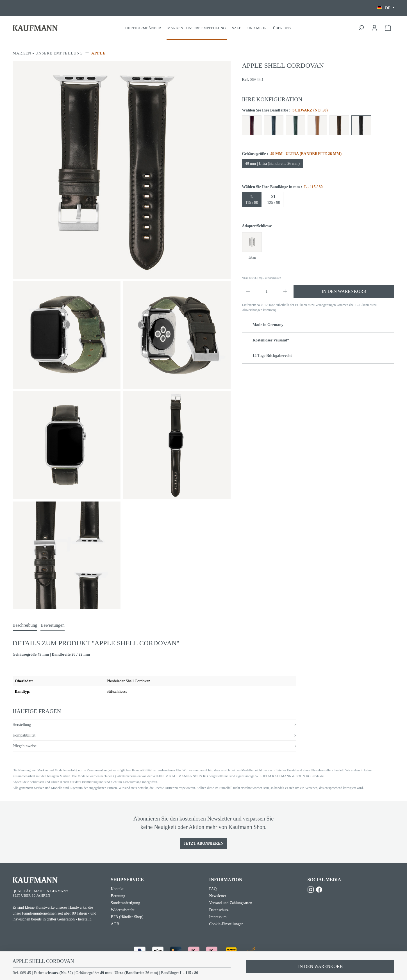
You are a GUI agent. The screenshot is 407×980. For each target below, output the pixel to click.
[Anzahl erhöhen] (285, 291)
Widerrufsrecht (123, 910)
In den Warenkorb (344, 291)
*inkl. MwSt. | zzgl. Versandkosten (261, 278)
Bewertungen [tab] (52, 625)
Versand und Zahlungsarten (231, 903)
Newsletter (218, 896)
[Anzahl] (267, 291)
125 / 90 (274, 200)
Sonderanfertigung (126, 903)
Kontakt (117, 889)
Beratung (118, 896)
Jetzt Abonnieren (204, 843)
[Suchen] (361, 28)
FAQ (213, 889)
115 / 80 (252, 200)
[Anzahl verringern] (248, 291)
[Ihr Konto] (374, 28)
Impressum (218, 917)
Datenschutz (219, 910)
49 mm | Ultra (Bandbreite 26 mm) (272, 164)
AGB (115, 924)
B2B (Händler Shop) (127, 917)
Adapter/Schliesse (257, 226)
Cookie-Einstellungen (226, 924)
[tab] (25, 626)
